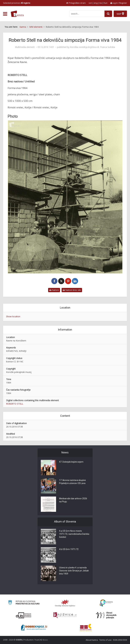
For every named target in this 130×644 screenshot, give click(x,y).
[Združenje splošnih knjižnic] (86, 627)
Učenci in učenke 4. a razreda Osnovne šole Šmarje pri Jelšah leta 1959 (74, 571)
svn (90, 3)
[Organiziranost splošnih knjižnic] (65, 603)
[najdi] (108, 14)
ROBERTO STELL (15, 404)
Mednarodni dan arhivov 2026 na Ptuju (73, 500)
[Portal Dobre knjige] (34, 627)
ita (101, 3)
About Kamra (92, 640)
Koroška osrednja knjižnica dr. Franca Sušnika (92, 47)
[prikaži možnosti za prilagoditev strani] (76, 3)
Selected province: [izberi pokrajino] (17, 3)
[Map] (120, 14)
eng (96, 3)
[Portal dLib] (24, 615)
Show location (13, 316)
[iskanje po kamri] (87, 14)
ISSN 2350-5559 (120, 640)
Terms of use (105, 640)
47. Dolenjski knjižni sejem (71, 462)
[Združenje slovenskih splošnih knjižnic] (65, 615)
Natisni (54, 290)
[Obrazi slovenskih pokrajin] (106, 615)
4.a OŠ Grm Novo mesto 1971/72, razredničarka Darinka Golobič (70, 534)
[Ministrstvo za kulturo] (24, 603)
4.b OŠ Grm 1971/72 (69, 550)
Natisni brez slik (72, 290)
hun (106, 3)
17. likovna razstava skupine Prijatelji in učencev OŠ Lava (73, 482)
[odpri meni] (5, 14)
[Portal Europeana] (106, 603)
